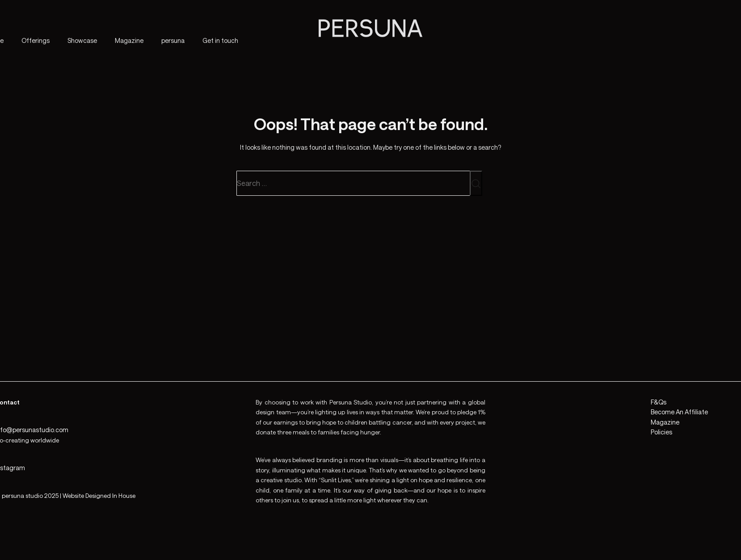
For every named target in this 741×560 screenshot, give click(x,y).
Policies (661, 432)
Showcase (82, 40)
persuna (173, 40)
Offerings (36, 40)
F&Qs (659, 402)
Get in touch (220, 40)
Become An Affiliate (679, 412)
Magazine (129, 40)
